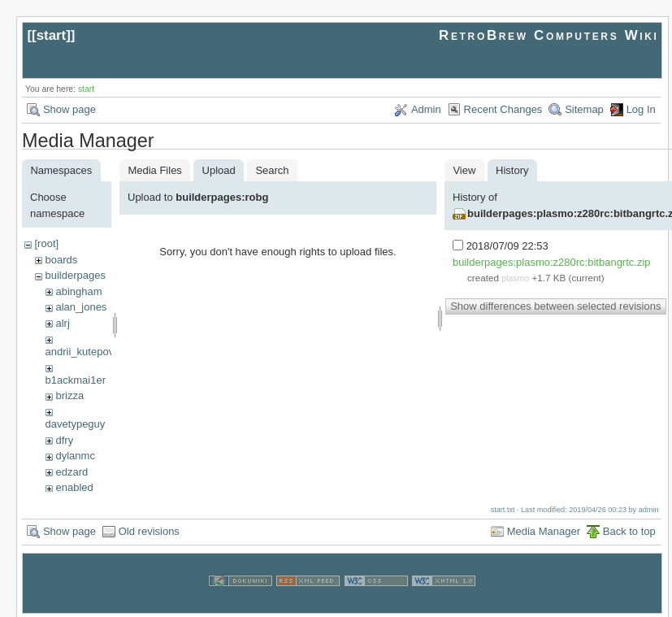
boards (61, 260)
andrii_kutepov (80, 352)
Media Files (154, 170)
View (464, 170)
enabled (74, 487)
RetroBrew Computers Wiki (549, 35)
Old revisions (149, 529)
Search (272, 170)
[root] (46, 243)
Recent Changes (503, 109)
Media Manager (544, 529)
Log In (641, 109)
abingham (78, 291)
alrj (62, 323)
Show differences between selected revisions (555, 306)
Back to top (629, 529)
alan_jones (81, 307)
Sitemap (584, 109)
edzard (72, 472)
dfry (64, 440)
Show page (69, 109)
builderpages (75, 275)
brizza (69, 395)
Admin (426, 109)
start (52, 35)
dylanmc (75, 456)
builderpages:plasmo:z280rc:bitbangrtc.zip (552, 262)
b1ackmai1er (76, 380)
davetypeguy (76, 424)
